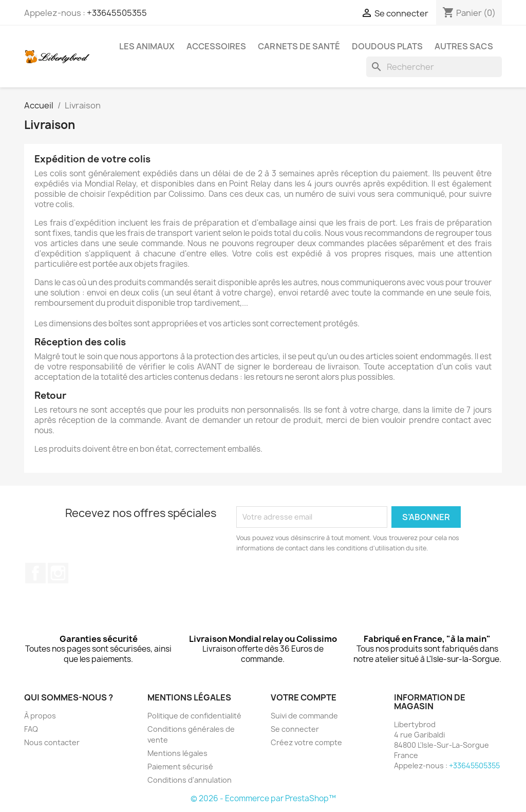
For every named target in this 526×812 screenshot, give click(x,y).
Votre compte (304, 697)
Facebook (35, 573)
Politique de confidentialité (194, 716)
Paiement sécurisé (180, 767)
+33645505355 (117, 13)
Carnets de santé (299, 46)
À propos (40, 716)
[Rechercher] (434, 67)
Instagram (58, 573)
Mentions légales (177, 753)
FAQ (31, 729)
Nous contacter (52, 742)
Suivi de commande (304, 716)
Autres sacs (464, 46)
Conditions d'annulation (190, 780)
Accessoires (216, 46)
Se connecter (295, 729)
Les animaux (147, 46)
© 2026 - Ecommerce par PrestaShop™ (263, 798)
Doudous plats (387, 46)
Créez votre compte (306, 742)
